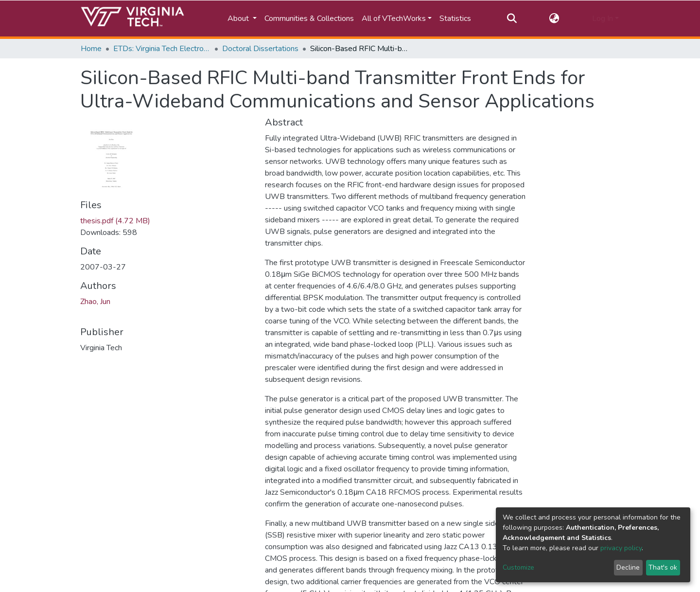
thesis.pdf (115, 221)
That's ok (663, 567)
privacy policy (621, 548)
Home (91, 49)
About (239, 18)
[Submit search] (512, 18)
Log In (603, 18)
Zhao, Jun (95, 302)
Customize (518, 567)
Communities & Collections (309, 18)
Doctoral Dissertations (260, 49)
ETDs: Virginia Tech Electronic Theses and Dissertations (162, 49)
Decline (628, 567)
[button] (554, 18)
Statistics (455, 18)
